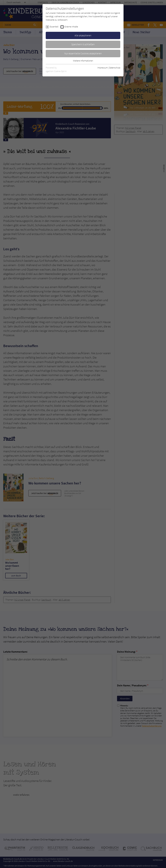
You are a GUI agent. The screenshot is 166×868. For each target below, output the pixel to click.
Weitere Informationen (83, 61)
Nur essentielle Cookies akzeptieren (83, 53)
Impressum (103, 68)
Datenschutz (115, 68)
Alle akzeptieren (83, 35)
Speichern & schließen (83, 44)
